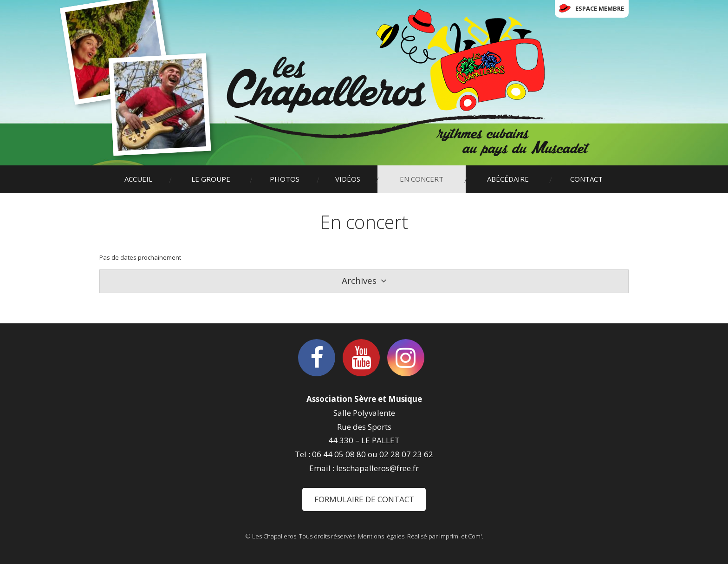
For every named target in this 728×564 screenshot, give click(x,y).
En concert (422, 179)
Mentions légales (381, 536)
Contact (586, 179)
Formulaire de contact (364, 499)
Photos (285, 179)
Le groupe (211, 179)
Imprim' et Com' (461, 536)
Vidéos (348, 179)
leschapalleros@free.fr (377, 468)
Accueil (138, 179)
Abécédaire (508, 179)
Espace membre (600, 8)
